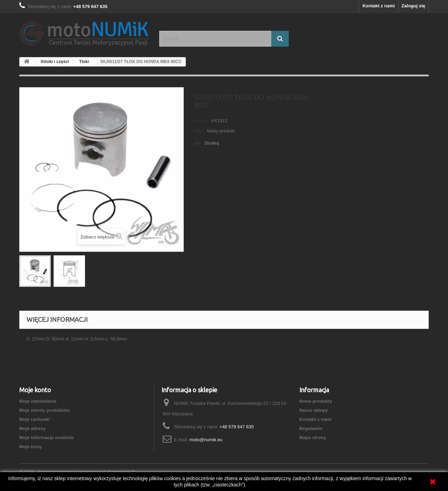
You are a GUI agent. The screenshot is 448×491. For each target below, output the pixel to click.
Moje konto (35, 390)
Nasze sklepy (314, 410)
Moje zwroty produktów (44, 410)
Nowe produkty (316, 401)
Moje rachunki (34, 419)
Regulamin (311, 428)
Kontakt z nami (379, 6)
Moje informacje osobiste (47, 438)
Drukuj (212, 143)
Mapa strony (313, 438)
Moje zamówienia (38, 401)
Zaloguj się (413, 6)
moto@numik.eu (206, 440)
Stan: (200, 131)
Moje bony (30, 447)
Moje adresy (32, 428)
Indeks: (202, 121)
